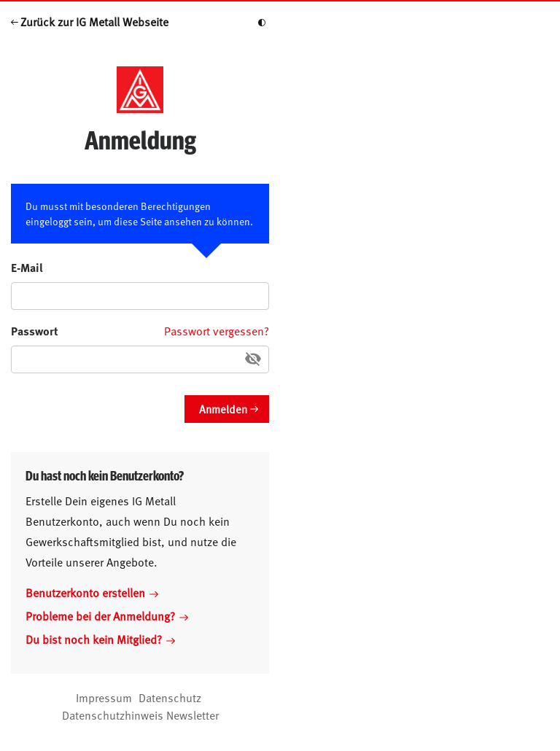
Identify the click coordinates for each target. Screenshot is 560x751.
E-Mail (27, 267)
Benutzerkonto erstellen (92, 592)
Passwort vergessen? (217, 330)
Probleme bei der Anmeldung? (107, 615)
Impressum (104, 697)
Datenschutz (170, 697)
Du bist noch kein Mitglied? (100, 639)
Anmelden (223, 409)
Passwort (35, 331)
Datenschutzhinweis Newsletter (140, 715)
